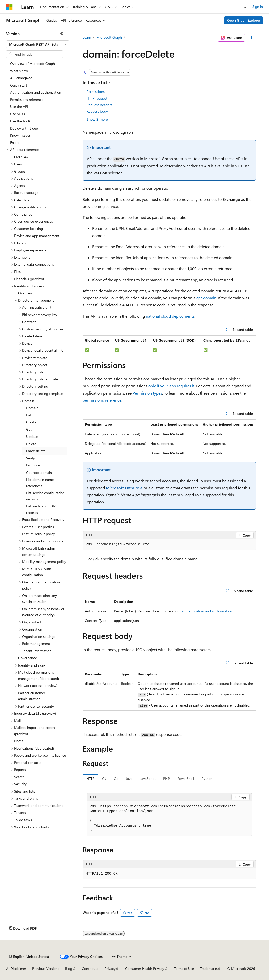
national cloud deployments (170, 316)
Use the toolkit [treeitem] (21, 121)
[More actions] (251, 38)
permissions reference (102, 400)
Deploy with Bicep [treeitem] (24, 128)
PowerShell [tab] (186, 779)
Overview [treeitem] (21, 157)
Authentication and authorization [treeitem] (36, 92)
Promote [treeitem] (33, 465)
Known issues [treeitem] (20, 135)
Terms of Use (184, 969)
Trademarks (209, 969)
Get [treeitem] (29, 429)
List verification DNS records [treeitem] (42, 509)
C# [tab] (104, 779)
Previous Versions (46, 969)
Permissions (96, 91)
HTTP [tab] (90, 779)
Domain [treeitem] (32, 408)
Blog (69, 969)
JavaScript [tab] (148, 779)
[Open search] (245, 7)
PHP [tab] (166, 779)
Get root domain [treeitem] (39, 472)
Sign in (258, 6)
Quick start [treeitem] (19, 85)
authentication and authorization (207, 611)
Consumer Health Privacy (145, 969)
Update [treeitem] (32, 436)
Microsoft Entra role (124, 488)
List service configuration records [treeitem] (45, 496)
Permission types (147, 393)
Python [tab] (207, 779)
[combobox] (38, 44)
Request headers (99, 105)
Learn (87, 37)
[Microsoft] (9, 7)
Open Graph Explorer (244, 20)
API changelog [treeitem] (21, 78)
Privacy (110, 969)
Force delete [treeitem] (36, 451)
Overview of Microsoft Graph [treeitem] (32, 64)
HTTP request (97, 98)
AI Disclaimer (16, 969)
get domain (206, 298)
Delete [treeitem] (31, 444)
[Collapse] (62, 34)
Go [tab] (116, 779)
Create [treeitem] (31, 422)
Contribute (90, 969)
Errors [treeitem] (15, 143)
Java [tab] (129, 779)
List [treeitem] (29, 415)
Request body (97, 111)
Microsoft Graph (109, 37)
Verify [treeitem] (30, 458)
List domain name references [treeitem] (40, 483)
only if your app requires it (171, 386)
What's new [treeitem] (19, 71)
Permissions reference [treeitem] (27, 100)
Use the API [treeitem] (19, 107)
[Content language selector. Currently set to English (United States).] (29, 957)
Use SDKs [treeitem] (18, 114)
